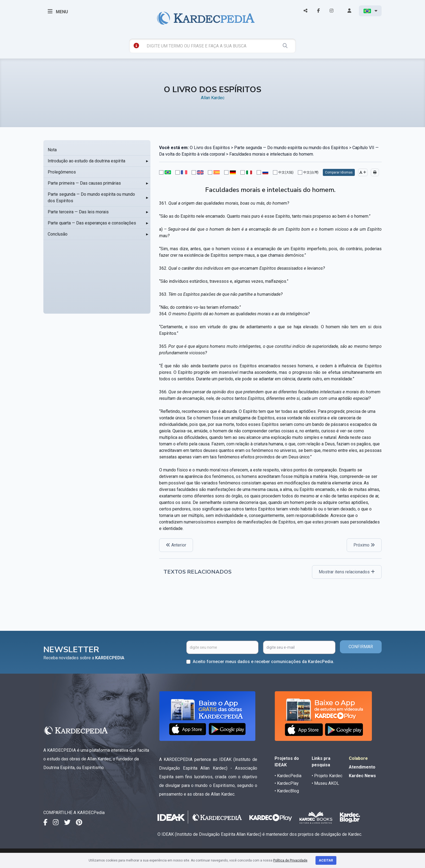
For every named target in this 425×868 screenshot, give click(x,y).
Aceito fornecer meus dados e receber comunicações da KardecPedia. (263, 662)
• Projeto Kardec (327, 776)
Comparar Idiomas (339, 172)
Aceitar (326, 860)
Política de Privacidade (290, 860)
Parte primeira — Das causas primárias (84, 183)
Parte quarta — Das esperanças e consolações (92, 223)
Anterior (176, 545)
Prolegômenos (62, 172)
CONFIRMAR (361, 647)
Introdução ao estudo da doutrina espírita (86, 161)
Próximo (364, 545)
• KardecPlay (287, 783)
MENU (58, 11)
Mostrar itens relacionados (347, 572)
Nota (52, 150)
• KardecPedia (288, 776)
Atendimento (362, 767)
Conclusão (58, 234)
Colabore (358, 758)
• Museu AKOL (325, 783)
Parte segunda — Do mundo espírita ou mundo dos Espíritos (91, 197)
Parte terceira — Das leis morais (78, 212)
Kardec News (362, 776)
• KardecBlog (287, 791)
